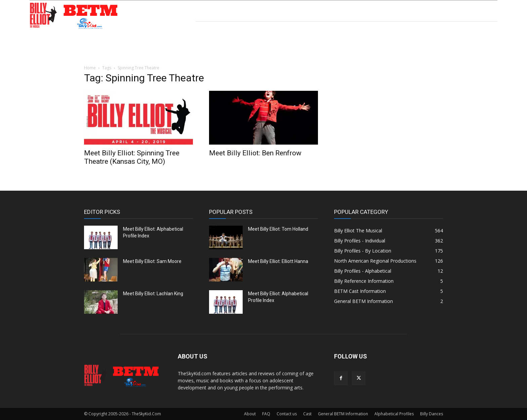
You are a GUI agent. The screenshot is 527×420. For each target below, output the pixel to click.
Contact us (287, 414)
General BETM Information (343, 414)
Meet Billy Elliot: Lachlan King (153, 294)
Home (90, 68)
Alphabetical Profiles (394, 414)
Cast (307, 414)
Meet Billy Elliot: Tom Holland (278, 229)
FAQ (266, 414)
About (250, 414)
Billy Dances (432, 414)
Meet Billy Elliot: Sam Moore (152, 261)
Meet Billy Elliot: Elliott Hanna (278, 261)
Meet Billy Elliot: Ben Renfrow (255, 153)
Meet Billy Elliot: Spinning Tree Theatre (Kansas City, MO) (132, 157)
